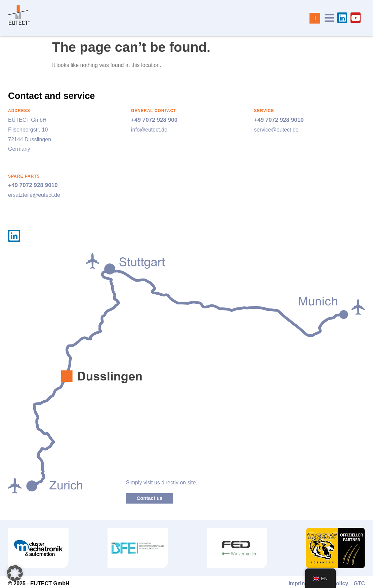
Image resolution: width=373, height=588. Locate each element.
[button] (15, 573)
